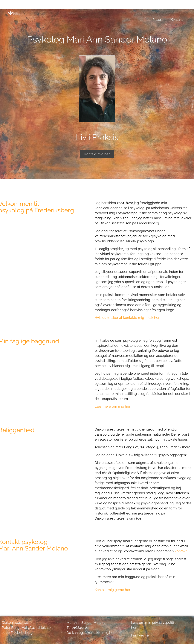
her (147, 635)
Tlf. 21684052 (77, 628)
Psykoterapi (76, 6)
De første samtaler (110, 6)
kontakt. (181, 551)
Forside (52, 6)
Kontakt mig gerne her (112, 590)
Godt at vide (143, 6)
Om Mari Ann (172, 6)
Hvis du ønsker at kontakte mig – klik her (127, 318)
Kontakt (177, 20)
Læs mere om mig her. (113, 406)
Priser (157, 20)
